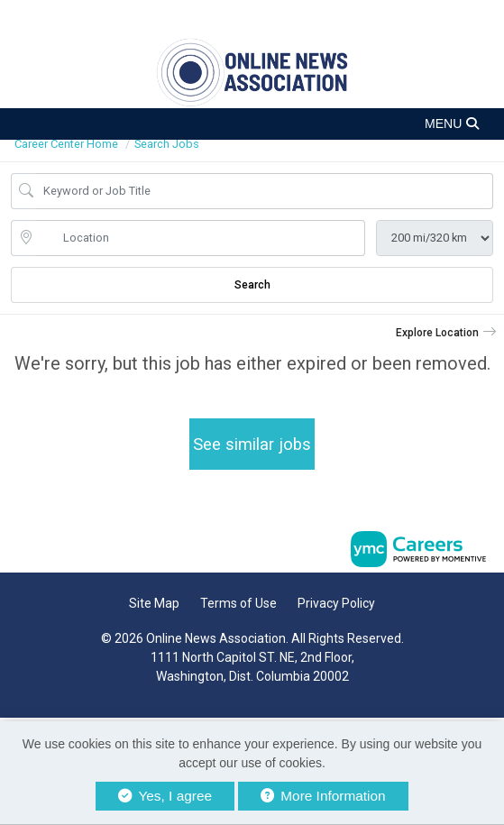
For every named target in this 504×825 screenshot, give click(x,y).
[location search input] (201, 238)
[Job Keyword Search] (265, 191)
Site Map (154, 603)
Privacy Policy (336, 603)
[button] (252, 124)
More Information (323, 796)
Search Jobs (167, 144)
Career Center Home (66, 144)
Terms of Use (238, 603)
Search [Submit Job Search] (252, 285)
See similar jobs (252, 444)
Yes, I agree (165, 796)
